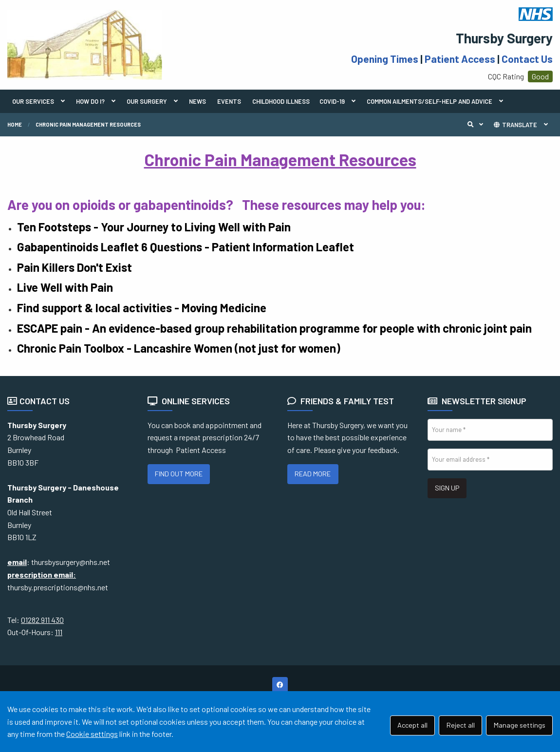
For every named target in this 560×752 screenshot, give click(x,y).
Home (15, 124)
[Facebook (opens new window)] (280, 685)
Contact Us (527, 59)
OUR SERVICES (33, 101)
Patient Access (460, 59)
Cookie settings (92, 734)
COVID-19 (332, 101)
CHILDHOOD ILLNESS (281, 101)
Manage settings (520, 725)
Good (540, 76)
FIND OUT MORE (179, 474)
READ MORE (313, 474)
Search (478, 125)
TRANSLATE (515, 125)
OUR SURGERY (147, 101)
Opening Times (385, 59)
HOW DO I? (90, 101)
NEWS (197, 101)
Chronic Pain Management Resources (88, 124)
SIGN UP (447, 488)
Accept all (412, 725)
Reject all (461, 725)
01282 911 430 (42, 620)
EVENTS (229, 101)
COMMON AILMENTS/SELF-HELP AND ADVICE (429, 101)
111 (59, 632)
